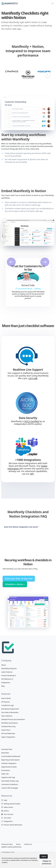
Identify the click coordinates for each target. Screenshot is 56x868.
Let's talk (33, 378)
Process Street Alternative (12, 825)
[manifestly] (10, 3)
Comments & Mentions (10, 784)
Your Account (7, 814)
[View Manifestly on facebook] (3, 850)
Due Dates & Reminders (10, 712)
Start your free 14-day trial (19, 579)
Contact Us (28, 844)
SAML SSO (5, 774)
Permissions (6, 770)
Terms (18, 844)
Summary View (7, 749)
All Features (6, 702)
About (4, 665)
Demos (5, 811)
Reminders (5, 753)
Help (4, 800)
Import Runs (6, 730)
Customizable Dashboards (11, 756)
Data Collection (7, 716)
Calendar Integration (9, 763)
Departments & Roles (9, 767)
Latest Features (7, 672)
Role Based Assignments (10, 709)
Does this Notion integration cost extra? (21, 527)
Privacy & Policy (7, 844)
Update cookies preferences (11, 847)
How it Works (6, 698)
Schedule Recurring (8, 726)
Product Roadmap (9, 675)
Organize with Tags (8, 777)
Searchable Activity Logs (10, 781)
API (32, 474)
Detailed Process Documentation (13, 719)
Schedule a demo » (15, 584)
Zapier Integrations (8, 737)
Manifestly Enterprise (9, 668)
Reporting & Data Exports (10, 760)
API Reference (7, 679)
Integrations (6, 683)
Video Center (7, 807)
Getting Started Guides (11, 804)
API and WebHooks (8, 733)
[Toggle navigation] (53, 3)
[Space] (8, 647)
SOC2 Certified (32, 421)
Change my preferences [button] (47, 862)
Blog (3, 686)
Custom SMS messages (10, 788)
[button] (48, 75)
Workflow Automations (10, 723)
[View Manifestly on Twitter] (7, 850)
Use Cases (6, 818)
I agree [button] (44, 856)
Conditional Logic (8, 705)
